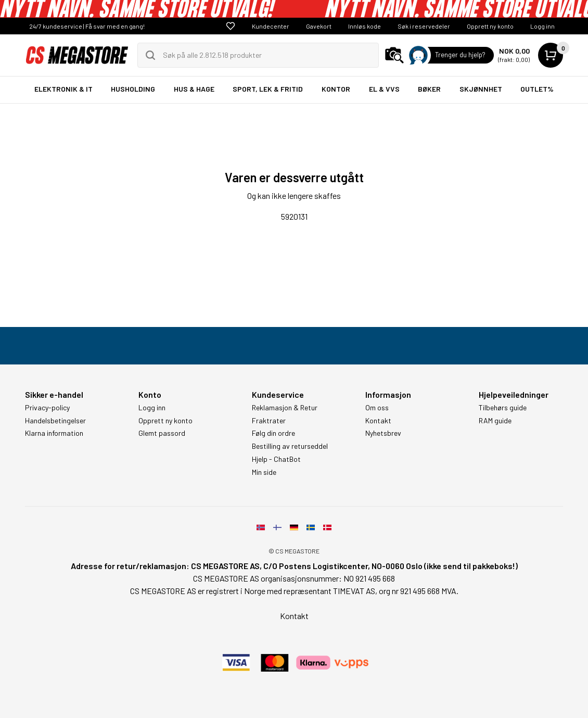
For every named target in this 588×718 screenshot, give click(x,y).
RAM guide (495, 421)
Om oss (377, 408)
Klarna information (54, 433)
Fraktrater (269, 421)
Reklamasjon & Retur (285, 408)
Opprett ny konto (490, 26)
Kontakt (378, 421)
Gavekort (319, 26)
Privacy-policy (47, 408)
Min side (264, 472)
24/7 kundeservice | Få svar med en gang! (87, 26)
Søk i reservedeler (424, 26)
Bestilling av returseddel (290, 446)
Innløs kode (365, 26)
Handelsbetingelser (55, 421)
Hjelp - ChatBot (276, 459)
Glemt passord (162, 433)
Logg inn (542, 26)
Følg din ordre (273, 433)
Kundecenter (271, 26)
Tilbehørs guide (503, 408)
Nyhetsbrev (383, 433)
